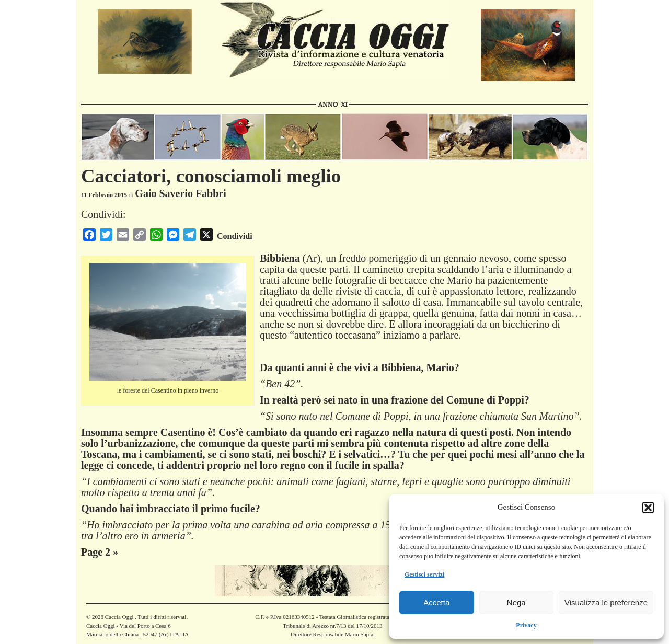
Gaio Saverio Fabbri (180, 193)
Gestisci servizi (424, 574)
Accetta (436, 602)
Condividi (235, 236)
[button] (648, 508)
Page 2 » (100, 552)
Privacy (526, 625)
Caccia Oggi (119, 617)
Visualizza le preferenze (606, 602)
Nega (516, 602)
